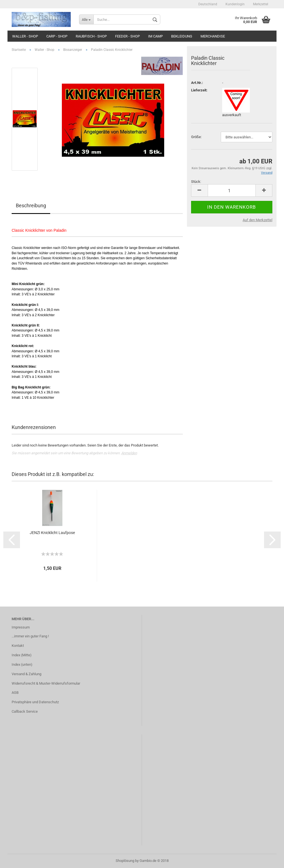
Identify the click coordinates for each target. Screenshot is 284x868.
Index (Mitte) (22, 655)
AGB (15, 693)
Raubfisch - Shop (91, 36)
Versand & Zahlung (26, 674)
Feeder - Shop (127, 36)
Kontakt (18, 646)
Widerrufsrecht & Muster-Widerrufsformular (46, 683)
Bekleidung (182, 36)
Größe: (196, 137)
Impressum (21, 627)
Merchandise (213, 36)
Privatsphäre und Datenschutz (35, 702)
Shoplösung (125, 861)
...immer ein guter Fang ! (30, 636)
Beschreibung (31, 205)
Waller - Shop (25, 36)
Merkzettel (261, 4)
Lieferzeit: (199, 90)
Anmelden (129, 453)
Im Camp (155, 36)
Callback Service (25, 711)
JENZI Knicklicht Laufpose (52, 533)
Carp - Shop (57, 36)
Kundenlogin (235, 4)
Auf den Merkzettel (258, 220)
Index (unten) (22, 664)
